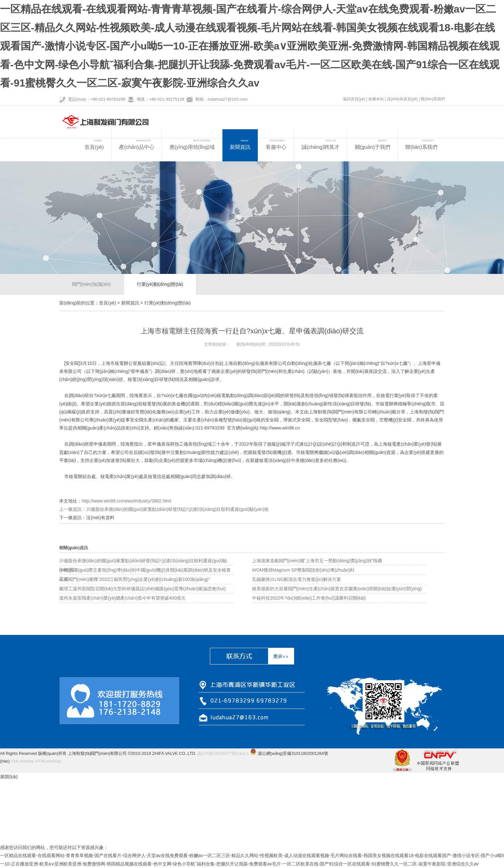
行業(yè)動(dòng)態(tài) (160, 284)
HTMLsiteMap (48, 761)
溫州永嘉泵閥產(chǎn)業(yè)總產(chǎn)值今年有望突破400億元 (122, 598)
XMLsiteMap (22, 761)
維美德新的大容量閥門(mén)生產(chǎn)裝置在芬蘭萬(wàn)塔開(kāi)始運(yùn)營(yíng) (337, 589)
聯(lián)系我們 (433, 99)
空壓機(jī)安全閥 (395, 420)
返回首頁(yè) (354, 99)
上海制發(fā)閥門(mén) (331, 412)
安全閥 (72, 363)
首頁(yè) (107, 303)
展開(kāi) (9, 777)
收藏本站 (376, 99)
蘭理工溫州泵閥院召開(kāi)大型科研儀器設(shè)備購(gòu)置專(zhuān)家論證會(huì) (142, 589)
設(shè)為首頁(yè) (402, 99)
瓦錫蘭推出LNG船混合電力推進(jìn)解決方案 (297, 579)
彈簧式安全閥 (297, 420)
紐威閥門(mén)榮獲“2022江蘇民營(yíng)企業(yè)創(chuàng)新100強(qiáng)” (135, 579)
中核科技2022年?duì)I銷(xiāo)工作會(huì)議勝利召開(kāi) (309, 598)
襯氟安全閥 (364, 420)
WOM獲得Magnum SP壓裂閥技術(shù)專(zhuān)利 (303, 570)
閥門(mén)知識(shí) (91, 284)
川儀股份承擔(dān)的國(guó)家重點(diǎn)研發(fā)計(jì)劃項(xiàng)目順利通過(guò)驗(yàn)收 (177, 509)
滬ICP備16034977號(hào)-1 (223, 753)
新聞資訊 (130, 303)
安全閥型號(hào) (331, 420)
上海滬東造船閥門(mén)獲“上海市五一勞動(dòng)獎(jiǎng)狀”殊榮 (317, 561)
